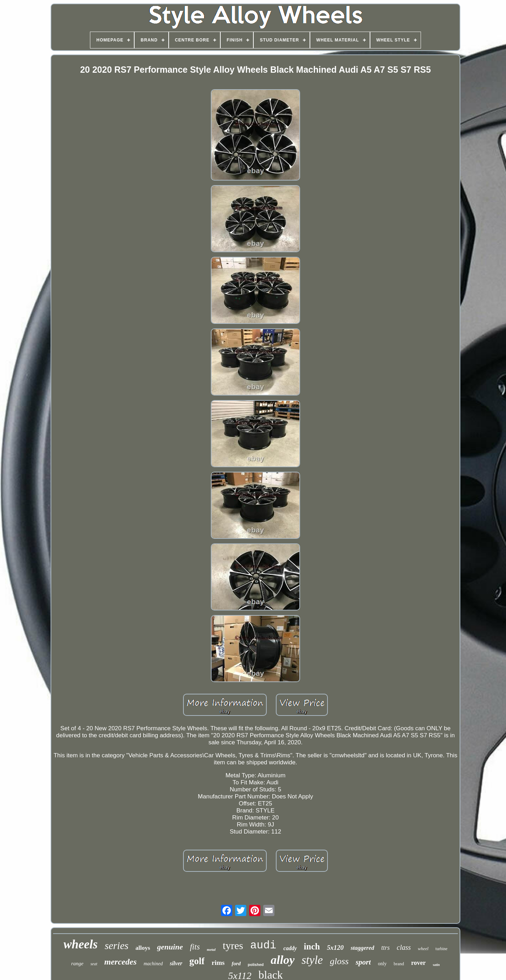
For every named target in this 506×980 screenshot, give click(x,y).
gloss (339, 961)
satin (436, 965)
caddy (290, 948)
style (312, 960)
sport (363, 962)
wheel (423, 949)
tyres (233, 945)
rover (419, 963)
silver (176, 963)
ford (236, 963)
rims (218, 963)
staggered (362, 948)
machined (153, 964)
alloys (143, 948)
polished (256, 965)
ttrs (385, 948)
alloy (283, 960)
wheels (81, 944)
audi (263, 945)
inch (312, 946)
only (382, 964)
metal (211, 949)
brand (399, 964)
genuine (170, 947)
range (77, 963)
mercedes (121, 962)
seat (94, 964)
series (117, 946)
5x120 (335, 948)
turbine (441, 949)
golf (197, 961)
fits (195, 947)
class (404, 947)
